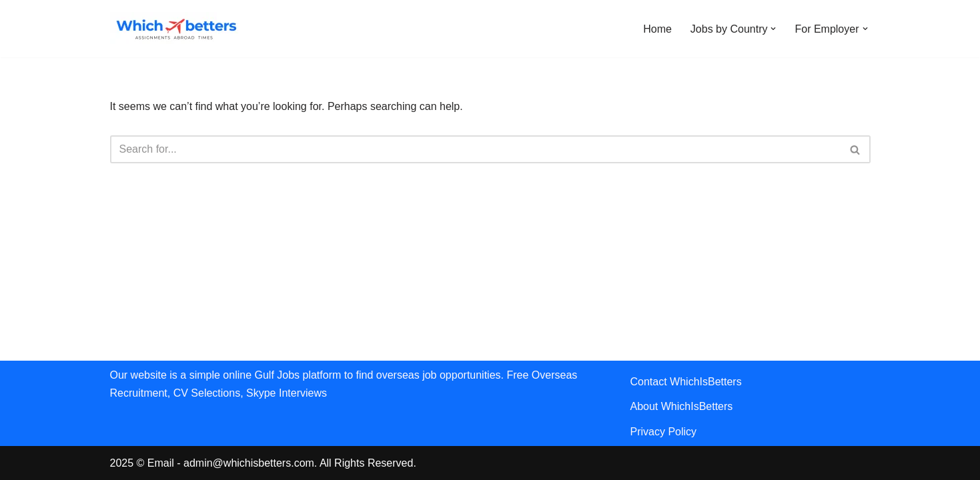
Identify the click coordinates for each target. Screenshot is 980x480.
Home (657, 29)
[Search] (475, 149)
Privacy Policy (664, 432)
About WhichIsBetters (682, 406)
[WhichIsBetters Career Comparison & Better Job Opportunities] (177, 29)
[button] (773, 29)
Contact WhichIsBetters (686, 382)
